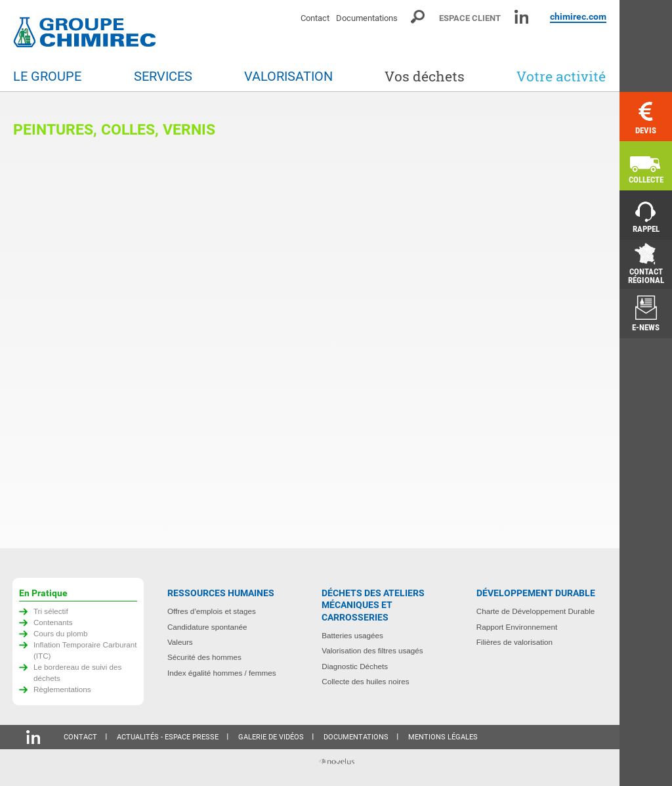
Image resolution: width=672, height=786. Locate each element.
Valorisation (288, 76)
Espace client (470, 18)
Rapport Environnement (517, 627)
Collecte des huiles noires (365, 681)
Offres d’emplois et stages (212, 611)
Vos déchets (425, 76)
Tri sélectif (51, 611)
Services (163, 76)
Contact (315, 18)
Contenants (53, 622)
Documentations (367, 18)
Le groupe (47, 76)
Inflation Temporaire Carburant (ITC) (85, 650)
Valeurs (180, 642)
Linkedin (521, 17)
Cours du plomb (61, 633)
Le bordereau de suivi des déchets (78, 672)
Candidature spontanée (207, 627)
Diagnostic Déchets (355, 666)
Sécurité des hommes (204, 657)
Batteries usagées (352, 635)
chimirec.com (578, 16)
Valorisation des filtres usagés (372, 650)
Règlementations (62, 689)
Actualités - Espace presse (168, 737)
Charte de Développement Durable (536, 611)
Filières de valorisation (514, 642)
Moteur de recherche (418, 17)
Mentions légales (443, 737)
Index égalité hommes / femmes (222, 673)
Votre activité (561, 76)
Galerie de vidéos (271, 737)
